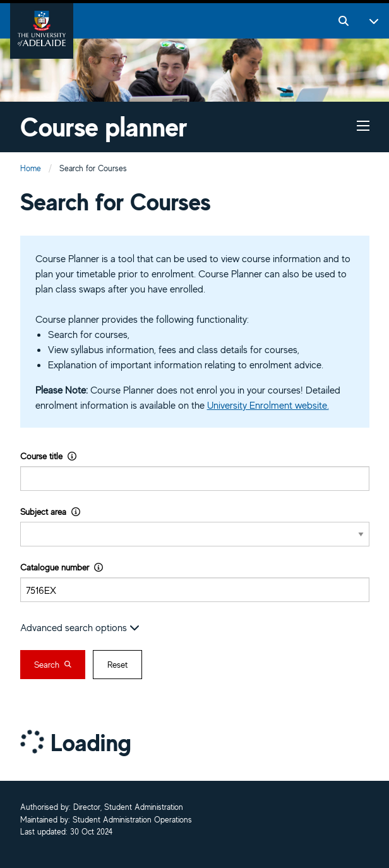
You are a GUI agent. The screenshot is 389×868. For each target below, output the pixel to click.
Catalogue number (62, 567)
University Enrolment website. (268, 405)
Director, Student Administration (128, 808)
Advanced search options (80, 627)
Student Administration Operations (132, 820)
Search (53, 665)
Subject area (50, 511)
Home (31, 168)
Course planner (104, 127)
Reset (117, 665)
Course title (48, 456)
